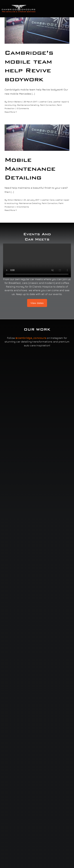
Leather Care (46, 102)
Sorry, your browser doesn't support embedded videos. (37, 261)
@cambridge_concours (31, 338)
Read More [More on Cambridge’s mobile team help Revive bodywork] (10, 112)
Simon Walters (15, 102)
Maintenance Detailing (28, 105)
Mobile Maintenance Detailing (30, 169)
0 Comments (23, 108)
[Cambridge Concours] (19, 6)
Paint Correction (48, 105)
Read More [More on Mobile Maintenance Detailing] (10, 210)
